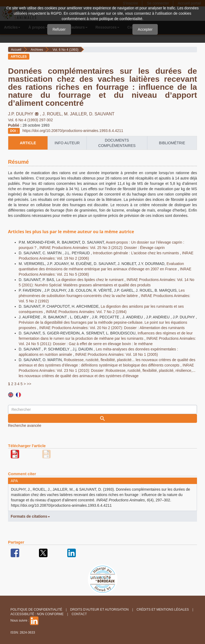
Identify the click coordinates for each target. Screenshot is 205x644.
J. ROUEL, (53, 114)
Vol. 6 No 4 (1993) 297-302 (30, 120)
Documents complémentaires (117, 143)
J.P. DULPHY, (25, 114)
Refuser (59, 29)
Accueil (16, 50)
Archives (37, 50)
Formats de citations (30, 516)
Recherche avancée (25, 426)
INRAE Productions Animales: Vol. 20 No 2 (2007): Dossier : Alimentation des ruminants (112, 328)
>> (29, 384)
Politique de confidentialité (36, 610)
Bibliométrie (172, 143)
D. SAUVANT (102, 114)
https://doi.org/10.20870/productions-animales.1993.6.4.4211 (73, 131)
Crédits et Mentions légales (163, 610)
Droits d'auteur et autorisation (99, 610)
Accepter (145, 29)
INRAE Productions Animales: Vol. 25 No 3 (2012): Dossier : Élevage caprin (102, 248)
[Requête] (102, 409)
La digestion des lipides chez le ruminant (90, 280)
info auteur (67, 143)
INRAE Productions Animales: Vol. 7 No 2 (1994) (86, 312)
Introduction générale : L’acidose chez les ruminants (136, 253)
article (28, 143)
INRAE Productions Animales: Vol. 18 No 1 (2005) (117, 354)
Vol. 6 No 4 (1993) (66, 50)
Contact (79, 614)
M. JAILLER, (77, 114)
